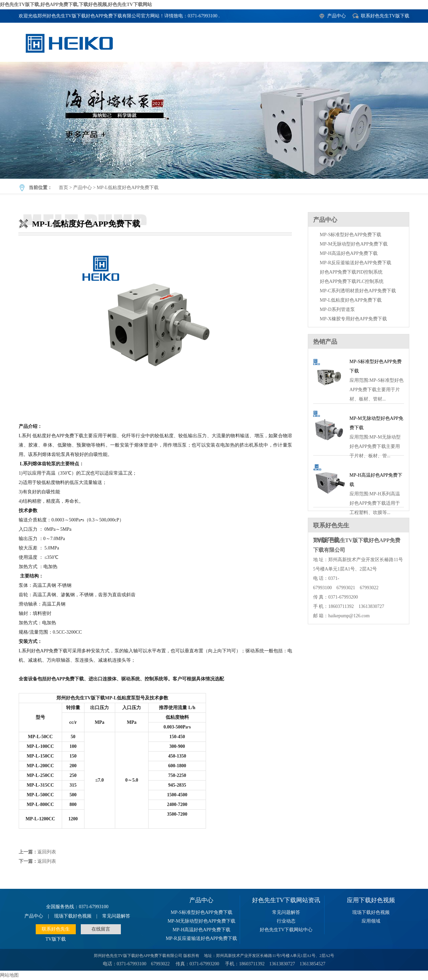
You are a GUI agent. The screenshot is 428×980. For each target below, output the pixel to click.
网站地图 (9, 975)
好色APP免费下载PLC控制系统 (352, 281)
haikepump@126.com (349, 616)
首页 (63, 188)
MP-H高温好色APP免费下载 (349, 253)
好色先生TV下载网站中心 (286, 930)
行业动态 (286, 921)
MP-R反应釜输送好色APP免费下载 (356, 263)
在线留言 (101, 929)
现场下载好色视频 (73, 916)
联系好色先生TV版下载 (385, 16)
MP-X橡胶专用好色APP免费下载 (353, 319)
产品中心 (337, 16)
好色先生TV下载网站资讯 (286, 900)
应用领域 (371, 921)
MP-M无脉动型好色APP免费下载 (354, 244)
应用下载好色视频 (371, 900)
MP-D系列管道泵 (337, 309)
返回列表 (47, 852)
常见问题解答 (116, 916)
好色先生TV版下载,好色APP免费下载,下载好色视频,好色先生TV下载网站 (76, 5)
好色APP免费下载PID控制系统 (351, 272)
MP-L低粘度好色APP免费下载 (214, 120)
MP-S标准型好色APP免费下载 (351, 235)
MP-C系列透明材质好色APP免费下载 (358, 291)
